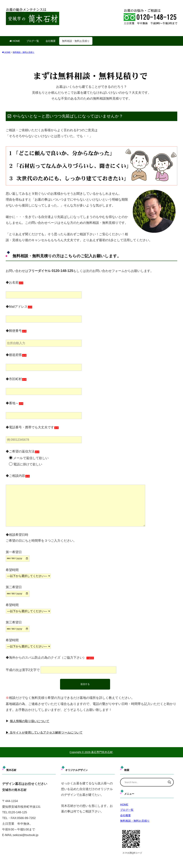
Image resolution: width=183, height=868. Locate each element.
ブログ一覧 (33, 41)
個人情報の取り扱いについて (31, 720)
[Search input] (145, 781)
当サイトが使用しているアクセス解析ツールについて (48, 731)
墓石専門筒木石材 (102, 751)
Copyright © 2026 (80, 751)
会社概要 (51, 41)
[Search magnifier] (169, 781)
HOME (15, 41)
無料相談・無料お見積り (76, 41)
